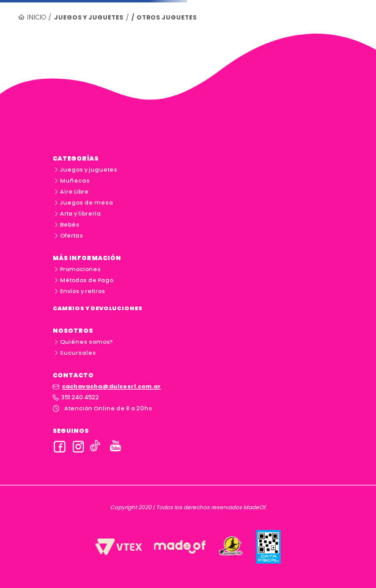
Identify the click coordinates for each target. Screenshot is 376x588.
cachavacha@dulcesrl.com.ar (111, 386)
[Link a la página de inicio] (32, 17)
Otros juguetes (167, 17)
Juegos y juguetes (89, 17)
